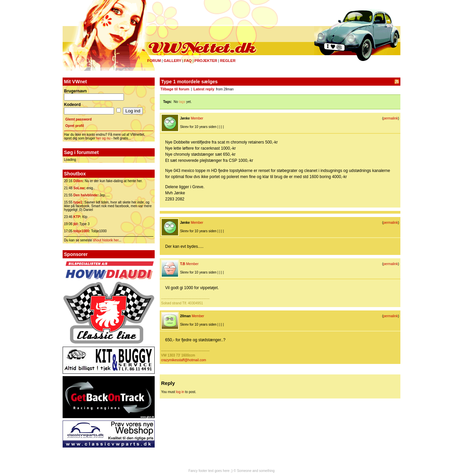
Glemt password (79, 119)
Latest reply (204, 89)
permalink (390, 118)
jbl (75, 224)
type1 (78, 202)
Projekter (206, 61)
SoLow (79, 188)
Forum (154, 61)
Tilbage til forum (175, 89)
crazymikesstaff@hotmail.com (184, 360)
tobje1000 (81, 231)
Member (197, 118)
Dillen (78, 181)
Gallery (172, 61)
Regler (228, 61)
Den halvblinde (85, 195)
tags (182, 102)
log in (180, 392)
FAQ (188, 61)
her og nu (103, 138)
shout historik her (106, 240)
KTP (77, 217)
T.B (183, 264)
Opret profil (74, 126)
